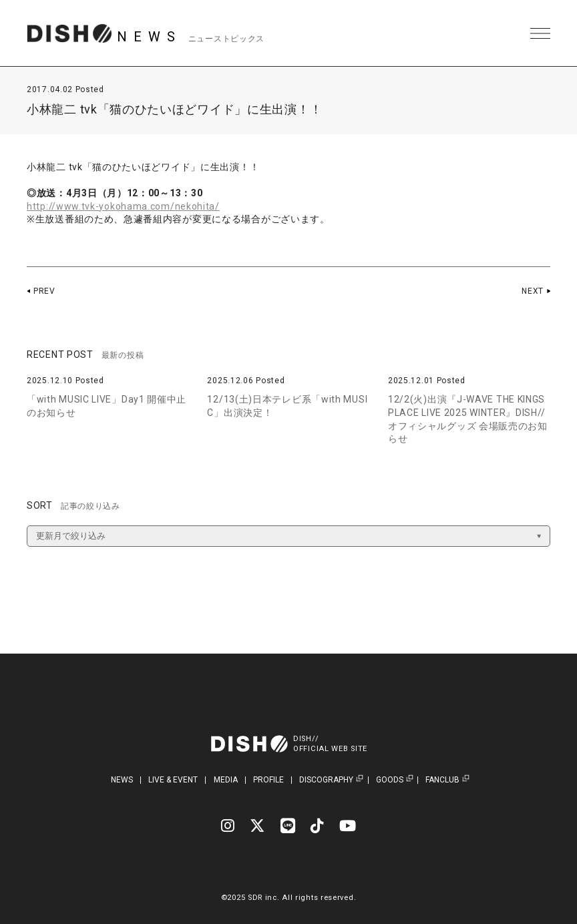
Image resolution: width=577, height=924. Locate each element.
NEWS (122, 780)
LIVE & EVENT (173, 780)
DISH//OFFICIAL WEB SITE (330, 744)
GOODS (390, 780)
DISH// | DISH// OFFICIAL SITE (69, 33)
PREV (44, 291)
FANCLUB (442, 780)
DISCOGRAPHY (326, 780)
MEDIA (226, 780)
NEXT (533, 291)
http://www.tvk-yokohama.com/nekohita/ (123, 206)
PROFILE (268, 780)
